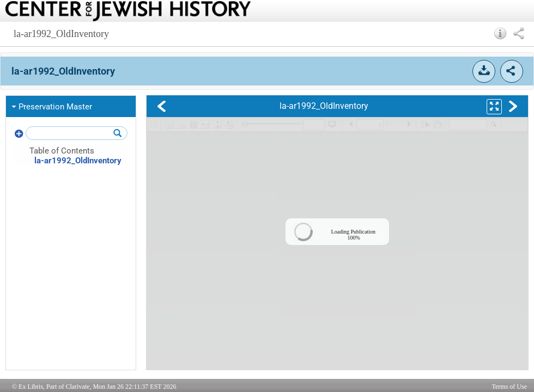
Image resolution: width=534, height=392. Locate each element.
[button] (500, 33)
